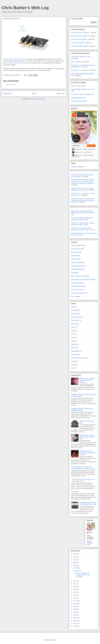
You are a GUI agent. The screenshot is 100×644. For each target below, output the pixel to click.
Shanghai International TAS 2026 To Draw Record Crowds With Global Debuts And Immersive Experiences (83, 181)
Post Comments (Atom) (38, 99)
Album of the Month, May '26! (81, 57)
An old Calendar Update (79, 39)
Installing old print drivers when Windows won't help (88, 503)
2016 (75, 587)
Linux (73, 337)
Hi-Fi (73, 334)
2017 (75, 584)
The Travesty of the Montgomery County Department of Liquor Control (83, 468)
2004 (75, 621)
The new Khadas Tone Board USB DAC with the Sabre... (82, 575)
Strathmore (75, 354)
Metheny (74, 344)
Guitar (73, 331)
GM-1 (73, 327)
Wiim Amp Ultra (76, 62)
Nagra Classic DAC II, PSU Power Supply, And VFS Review (82, 189)
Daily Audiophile (76, 252)
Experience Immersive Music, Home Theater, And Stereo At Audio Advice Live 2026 (83, 200)
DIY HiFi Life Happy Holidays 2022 (82, 94)
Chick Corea (75, 320)
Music (73, 348)
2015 (75, 589)
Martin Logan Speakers (79, 266)
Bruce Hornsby (76, 317)
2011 (75, 601)
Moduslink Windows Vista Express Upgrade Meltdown (82, 409)
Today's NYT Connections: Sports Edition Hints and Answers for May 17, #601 (83, 213)
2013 (75, 595)
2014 (75, 592)
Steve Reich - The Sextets (79, 70)
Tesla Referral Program (79, 286)
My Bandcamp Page (78, 269)
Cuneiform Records (77, 249)
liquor (73, 341)
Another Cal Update (77, 43)
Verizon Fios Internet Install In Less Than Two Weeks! (84, 480)
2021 (75, 560)
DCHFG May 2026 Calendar (80, 33)
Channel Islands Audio (78, 245)
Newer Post (8, 94)
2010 (75, 604)
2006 (75, 615)
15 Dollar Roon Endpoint (79, 101)
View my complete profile (90, 543)
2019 (75, 565)
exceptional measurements (14, 63)
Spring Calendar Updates (79, 36)
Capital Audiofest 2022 (78, 98)
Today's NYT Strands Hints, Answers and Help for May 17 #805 (83, 224)
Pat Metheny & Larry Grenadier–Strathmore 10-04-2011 (88, 453)
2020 (75, 563)
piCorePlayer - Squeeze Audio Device (83, 279)
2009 (75, 606)
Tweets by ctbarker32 (78, 167)
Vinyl (73, 368)
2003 (75, 623)
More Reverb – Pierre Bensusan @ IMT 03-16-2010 (88, 437)
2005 (75, 618)
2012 (75, 598)
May (77, 568)
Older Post (61, 94)
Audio (73, 307)
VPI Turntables (76, 296)
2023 (75, 554)
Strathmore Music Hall (78, 358)
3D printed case (33, 70)
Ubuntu (73, 365)
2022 (75, 557)
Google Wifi (75, 492)
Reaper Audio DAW (77, 283)
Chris (91, 533)
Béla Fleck (74, 314)
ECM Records (76, 256)
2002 (75, 626)
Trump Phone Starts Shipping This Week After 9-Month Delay (82, 219)
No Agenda (75, 273)
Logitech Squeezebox (78, 262)
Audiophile (74, 310)
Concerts (74, 324)
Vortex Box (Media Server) (80, 293)
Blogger (54, 640)
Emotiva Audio (76, 259)
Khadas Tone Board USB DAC (18, 59)
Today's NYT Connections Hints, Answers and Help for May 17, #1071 (83, 229)
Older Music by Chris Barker (80, 276)
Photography (75, 351)
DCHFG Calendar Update (79, 46)
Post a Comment (11, 85)
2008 (75, 609)
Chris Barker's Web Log (25, 8)
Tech (73, 361)
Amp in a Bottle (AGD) (78, 86)
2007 (75, 612)
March (77, 571)
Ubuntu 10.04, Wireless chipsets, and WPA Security (87, 380)
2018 (75, 581)
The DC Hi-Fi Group (77, 290)
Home (34, 94)
